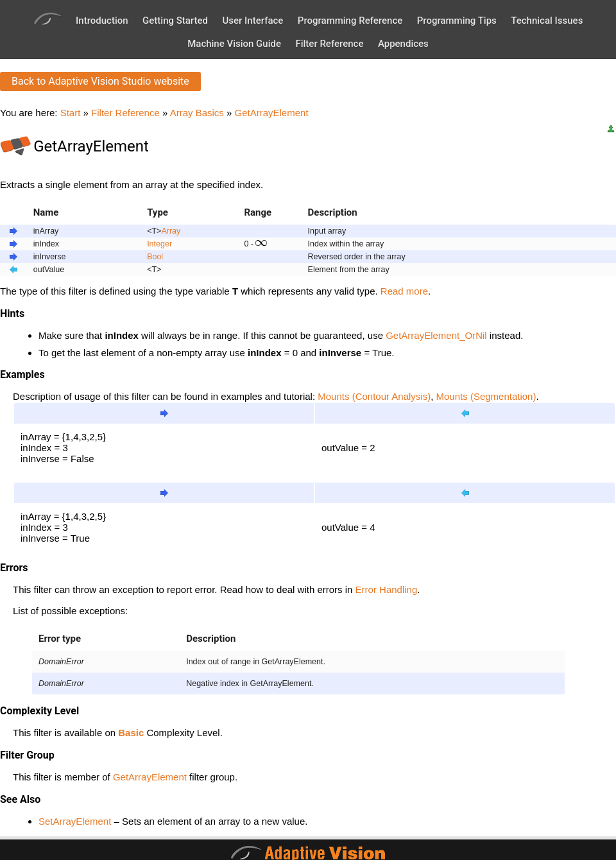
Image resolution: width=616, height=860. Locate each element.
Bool (155, 257)
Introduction (102, 21)
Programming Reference (350, 21)
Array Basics (197, 113)
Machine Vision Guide (234, 44)
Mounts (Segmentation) (486, 396)
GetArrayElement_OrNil (436, 335)
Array (171, 231)
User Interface (252, 21)
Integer (159, 244)
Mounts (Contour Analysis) (374, 396)
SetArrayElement (75, 821)
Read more (404, 291)
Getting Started (175, 21)
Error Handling (387, 589)
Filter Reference (329, 44)
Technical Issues (547, 21)
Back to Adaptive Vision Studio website (100, 81)
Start (71, 113)
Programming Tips (457, 21)
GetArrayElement (272, 113)
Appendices (403, 44)
